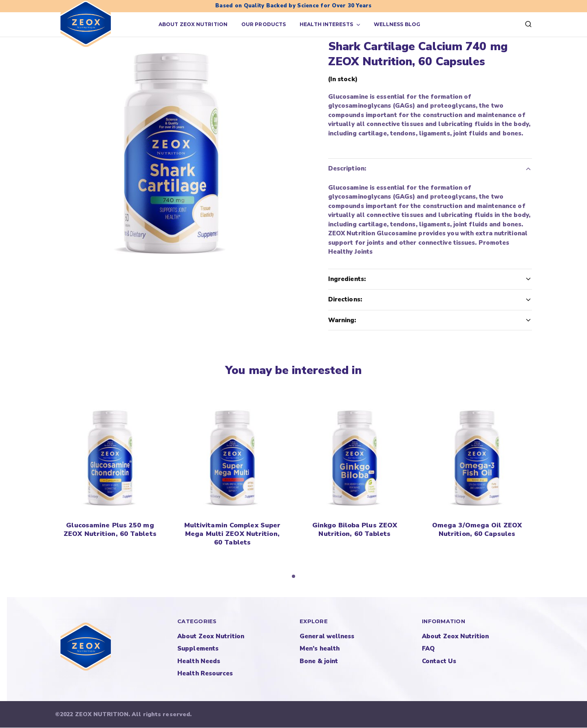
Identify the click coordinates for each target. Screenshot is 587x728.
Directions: (430, 299)
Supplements (198, 649)
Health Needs (199, 661)
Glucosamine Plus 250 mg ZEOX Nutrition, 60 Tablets (110, 530)
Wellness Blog (397, 24)
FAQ (428, 649)
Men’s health (320, 649)
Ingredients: (430, 279)
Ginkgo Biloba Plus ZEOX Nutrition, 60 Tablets (355, 530)
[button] (293, 577)
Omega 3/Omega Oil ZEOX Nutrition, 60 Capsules (477, 530)
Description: (430, 168)
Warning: (430, 320)
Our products (264, 24)
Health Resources (205, 674)
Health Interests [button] (330, 24)
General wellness (327, 636)
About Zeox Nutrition (193, 24)
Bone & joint (319, 661)
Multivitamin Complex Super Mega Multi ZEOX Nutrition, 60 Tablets (233, 534)
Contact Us (439, 661)
